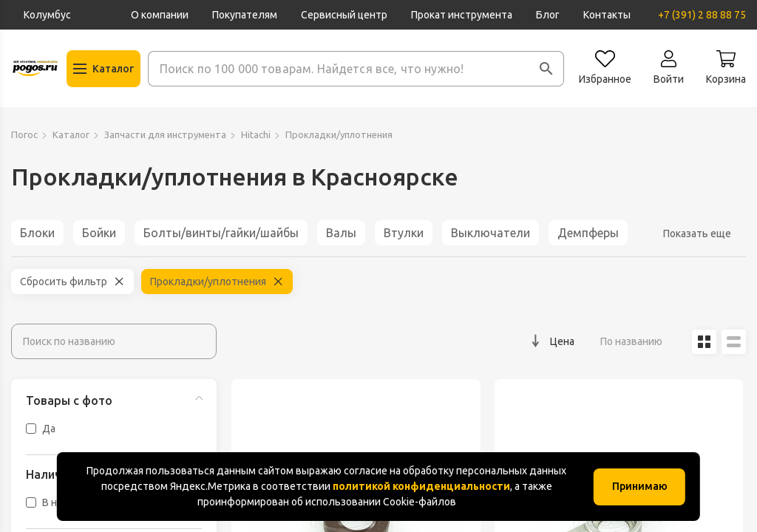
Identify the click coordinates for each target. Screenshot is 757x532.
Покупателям (245, 15)
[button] (546, 69)
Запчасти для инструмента (165, 134)
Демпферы (588, 233)
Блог (548, 15)
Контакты (607, 15)
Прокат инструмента (462, 15)
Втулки (404, 233)
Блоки (37, 233)
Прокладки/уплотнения (208, 282)
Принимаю (640, 486)
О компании (160, 15)
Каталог (71, 134)
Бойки (99, 233)
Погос (24, 134)
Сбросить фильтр (64, 282)
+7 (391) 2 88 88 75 (702, 15)
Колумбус (47, 15)
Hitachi (256, 134)
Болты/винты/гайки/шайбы (221, 233)
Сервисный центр (344, 15)
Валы (341, 233)
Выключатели (490, 233)
